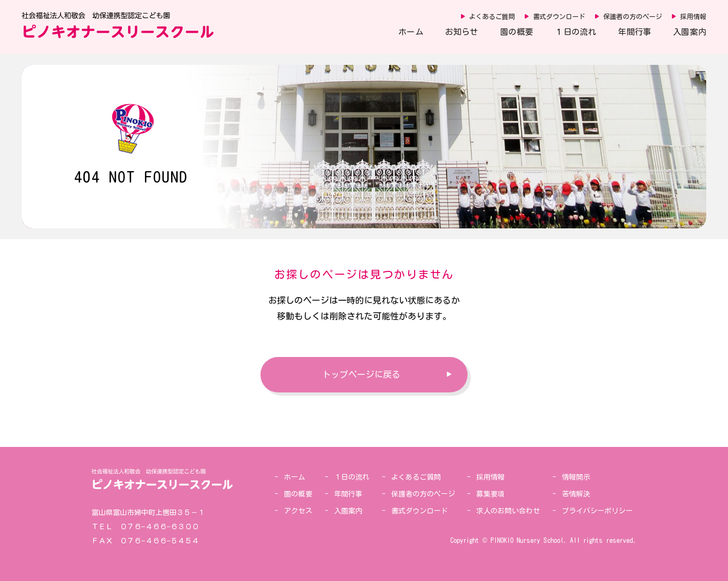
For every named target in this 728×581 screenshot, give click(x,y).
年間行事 (635, 32)
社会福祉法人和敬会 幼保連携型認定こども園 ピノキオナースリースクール (118, 25)
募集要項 (490, 494)
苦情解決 (576, 494)
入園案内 (690, 32)
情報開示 (576, 477)
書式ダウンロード (559, 16)
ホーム (411, 32)
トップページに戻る (361, 374)
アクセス (298, 511)
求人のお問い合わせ (508, 511)
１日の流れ (575, 32)
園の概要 (517, 32)
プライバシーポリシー (597, 511)
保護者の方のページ (633, 16)
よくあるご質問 (492, 16)
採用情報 (693, 16)
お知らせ (462, 32)
